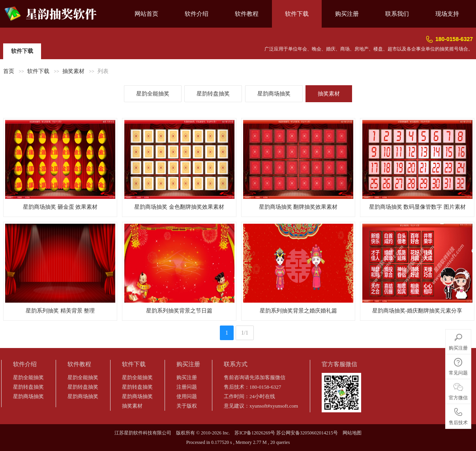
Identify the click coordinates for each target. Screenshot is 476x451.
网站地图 (352, 433)
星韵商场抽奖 (274, 94)
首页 (9, 71)
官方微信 (458, 390)
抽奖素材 (73, 71)
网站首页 (146, 14)
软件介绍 (197, 14)
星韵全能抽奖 (153, 94)
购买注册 (347, 14)
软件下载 (297, 14)
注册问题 (187, 387)
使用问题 (187, 396)
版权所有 (186, 433)
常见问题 (458, 365)
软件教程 (247, 14)
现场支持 (447, 14)
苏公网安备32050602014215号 (307, 433)
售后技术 (458, 415)
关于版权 (187, 406)
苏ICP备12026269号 (255, 433)
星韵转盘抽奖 (213, 94)
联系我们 (397, 14)
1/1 (245, 333)
